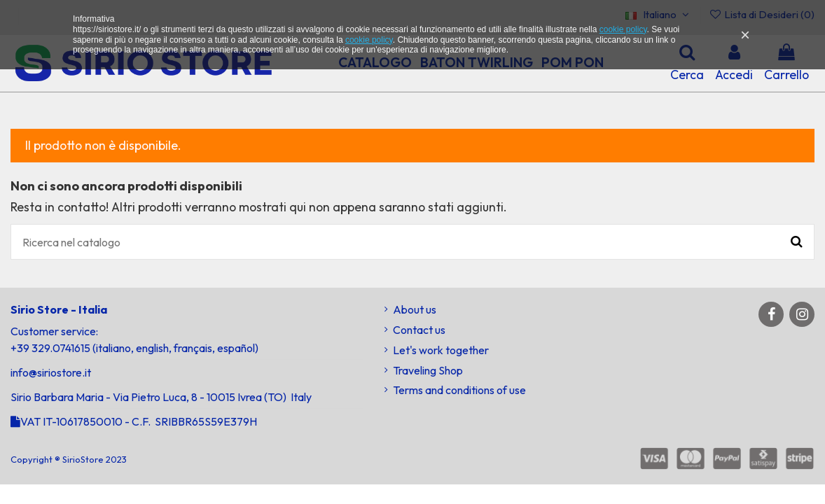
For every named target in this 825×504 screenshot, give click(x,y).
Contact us (419, 330)
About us (415, 309)
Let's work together (441, 350)
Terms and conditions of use (459, 390)
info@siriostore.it (51, 372)
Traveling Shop (428, 370)
